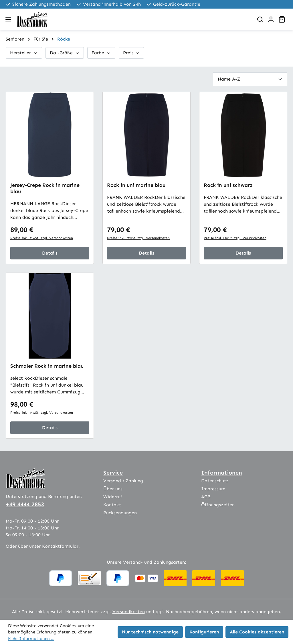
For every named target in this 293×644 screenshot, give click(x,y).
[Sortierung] (250, 79)
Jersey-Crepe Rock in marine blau (45, 188)
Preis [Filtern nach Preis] (131, 53)
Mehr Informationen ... (31, 639)
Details (50, 253)
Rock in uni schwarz (228, 185)
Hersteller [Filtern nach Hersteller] (24, 53)
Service (113, 473)
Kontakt (112, 505)
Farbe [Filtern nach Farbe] (101, 53)
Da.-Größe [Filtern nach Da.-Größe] (65, 53)
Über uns (113, 489)
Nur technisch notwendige (150, 632)
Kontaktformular (60, 546)
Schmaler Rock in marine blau (47, 366)
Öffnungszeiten (218, 505)
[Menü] (8, 19)
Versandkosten (129, 612)
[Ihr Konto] (271, 19)
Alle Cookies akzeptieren (257, 632)
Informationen (222, 473)
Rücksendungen (120, 513)
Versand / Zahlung (123, 481)
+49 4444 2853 (25, 504)
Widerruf (113, 497)
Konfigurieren (204, 632)
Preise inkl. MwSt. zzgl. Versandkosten (42, 238)
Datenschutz (215, 481)
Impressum (213, 489)
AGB (206, 497)
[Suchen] (260, 19)
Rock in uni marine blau (136, 185)
